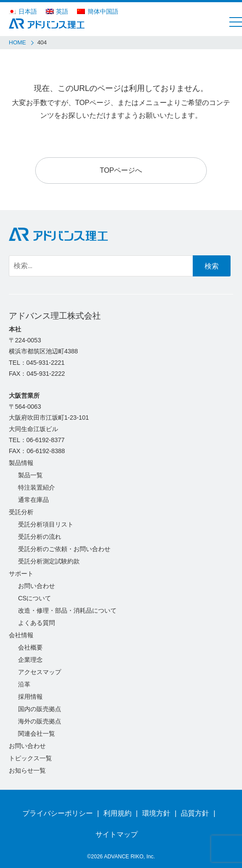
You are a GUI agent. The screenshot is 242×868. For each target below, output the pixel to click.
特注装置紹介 (37, 487)
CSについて (35, 598)
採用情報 (30, 697)
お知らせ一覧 (27, 770)
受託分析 (21, 512)
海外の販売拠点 (40, 721)
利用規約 (117, 813)
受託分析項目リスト (46, 524)
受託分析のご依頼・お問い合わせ (64, 549)
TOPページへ (121, 170)
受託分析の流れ (40, 537)
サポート (21, 574)
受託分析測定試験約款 (49, 561)
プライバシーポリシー (58, 813)
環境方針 (156, 813)
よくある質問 (37, 623)
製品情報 (21, 463)
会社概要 (30, 647)
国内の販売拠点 (40, 709)
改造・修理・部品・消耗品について (67, 610)
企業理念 (30, 660)
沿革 (24, 684)
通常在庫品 (33, 500)
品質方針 (195, 813)
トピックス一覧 (30, 758)
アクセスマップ (40, 672)
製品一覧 (30, 475)
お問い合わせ (37, 586)
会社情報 (21, 635)
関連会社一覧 (37, 734)
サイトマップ (117, 834)
